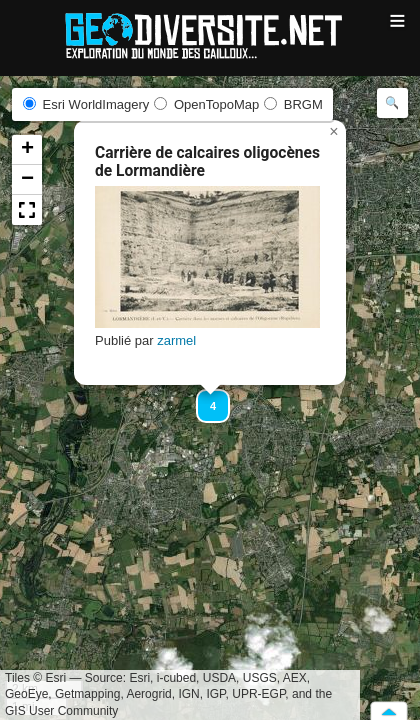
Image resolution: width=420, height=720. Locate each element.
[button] (204, 397)
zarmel (176, 340)
